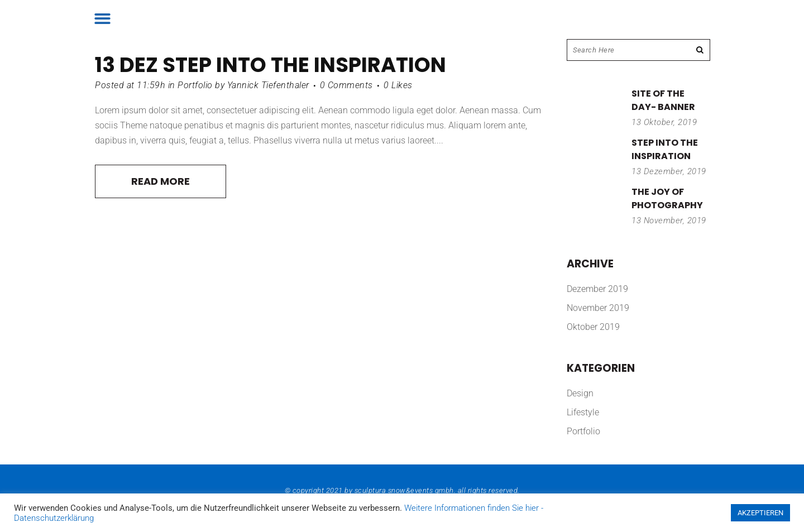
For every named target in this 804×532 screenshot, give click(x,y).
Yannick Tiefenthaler (268, 85)
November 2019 (598, 308)
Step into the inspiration (304, 65)
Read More (161, 181)
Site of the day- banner (663, 100)
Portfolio (195, 85)
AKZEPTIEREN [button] (760, 513)
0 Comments (346, 85)
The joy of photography (667, 198)
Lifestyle (583, 412)
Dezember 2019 (597, 289)
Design (580, 393)
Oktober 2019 (593, 327)
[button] (102, 19)
